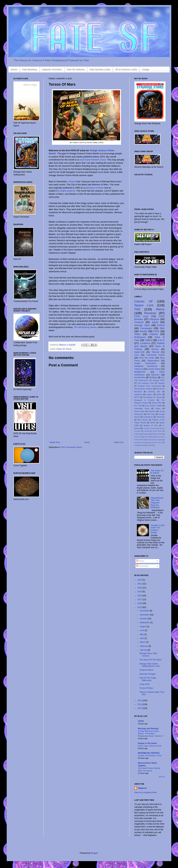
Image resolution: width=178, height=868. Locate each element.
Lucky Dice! (145, 684)
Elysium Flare (157, 434)
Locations (145, 343)
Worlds (143, 331)
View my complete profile (146, 792)
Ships (137, 334)
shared (73, 182)
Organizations (153, 361)
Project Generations (145, 363)
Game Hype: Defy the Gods (150, 746)
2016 (140, 603)
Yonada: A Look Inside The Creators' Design (158, 529)
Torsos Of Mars (146, 688)
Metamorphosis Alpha (154, 440)
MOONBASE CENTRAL (149, 753)
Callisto (137, 434)
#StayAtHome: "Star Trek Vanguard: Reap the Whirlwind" (157, 503)
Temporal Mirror (146, 670)
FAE (137, 309)
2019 (140, 592)
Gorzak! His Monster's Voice (150, 756)
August (143, 626)
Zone (137, 355)
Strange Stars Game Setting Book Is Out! (150, 665)
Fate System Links (100, 69)
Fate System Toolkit (153, 406)
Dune (103, 160)
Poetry (158, 408)
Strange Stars (142, 325)
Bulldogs (153, 377)
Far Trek (138, 406)
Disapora (146, 434)
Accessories (140, 377)
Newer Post (55, 442)
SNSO (153, 423)
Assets (147, 431)
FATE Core (141, 316)
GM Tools (151, 414)
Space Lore (144, 305)
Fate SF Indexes (76, 69)
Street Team (139, 411)
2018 (140, 596)
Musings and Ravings (148, 729)
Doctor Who (157, 403)
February (144, 646)
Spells (155, 322)
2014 (140, 701)
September (145, 622)
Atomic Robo (157, 431)
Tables (149, 340)
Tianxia (150, 445)
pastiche (71, 191)
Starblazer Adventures (146, 366)
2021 (140, 584)
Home (14, 69)
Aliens (160, 309)
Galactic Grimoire (52, 69)
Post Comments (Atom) (71, 447)
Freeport (139, 322)
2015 (140, 607)
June (142, 630)
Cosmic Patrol (154, 369)
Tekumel (155, 352)
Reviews (150, 313)
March (143, 642)
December (145, 611)
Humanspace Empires (143, 389)
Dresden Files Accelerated (150, 386)
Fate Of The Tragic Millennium (148, 679)
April (142, 638)
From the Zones (147, 358)
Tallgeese (63, 345)
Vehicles (152, 411)
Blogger (94, 853)
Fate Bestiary (30, 69)
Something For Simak (152, 397)
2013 (140, 704)
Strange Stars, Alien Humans (148, 655)
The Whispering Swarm (85, 327)
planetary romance (94, 188)
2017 (140, 599)
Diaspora (154, 319)
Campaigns (146, 328)
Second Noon (157, 442)
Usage (146, 69)
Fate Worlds (149, 437)
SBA (162, 328)
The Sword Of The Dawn (150, 660)
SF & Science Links (126, 69)
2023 (140, 580)
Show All (162, 777)
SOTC (137, 397)
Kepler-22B (139, 352)
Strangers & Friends (144, 400)
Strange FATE (159, 380)
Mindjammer (140, 372)
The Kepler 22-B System (157, 472)
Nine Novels (143, 420)
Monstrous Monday (141, 442)
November (145, 615)
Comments (142, 566)
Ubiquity (161, 383)
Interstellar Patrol (142, 408)
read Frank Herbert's (90, 160)
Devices (155, 349)
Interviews (160, 417)
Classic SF (61, 349)
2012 (140, 708)
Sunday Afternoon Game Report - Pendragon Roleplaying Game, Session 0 (150, 734)
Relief (159, 394)
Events (69, 349)
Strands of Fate (151, 425)
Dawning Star (154, 392)
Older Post (119, 442)
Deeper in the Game (147, 743)
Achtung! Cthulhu (149, 428)
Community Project (155, 355)
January (144, 650)
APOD (141, 721)
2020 (140, 588)
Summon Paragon (148, 674)
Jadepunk (138, 394)
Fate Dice (138, 437)
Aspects (154, 334)
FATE (156, 331)
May (142, 634)
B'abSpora (140, 337)
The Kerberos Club (146, 383)
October (144, 619)
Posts (140, 561)
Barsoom (155, 375)
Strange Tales (139, 445)
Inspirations (148, 417)
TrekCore (139, 369)
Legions (149, 394)
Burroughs (61, 191)
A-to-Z (161, 340)
